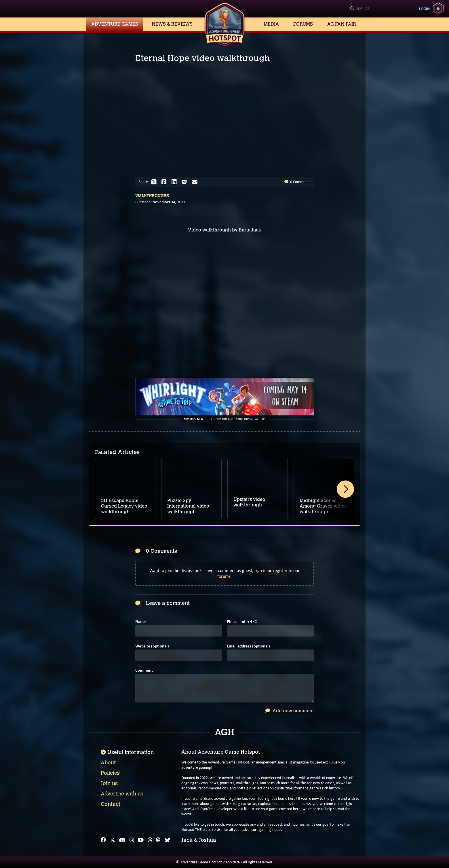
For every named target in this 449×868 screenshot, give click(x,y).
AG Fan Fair (342, 24)
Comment (144, 670)
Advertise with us (122, 794)
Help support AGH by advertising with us (237, 419)
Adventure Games (115, 24)
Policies (110, 773)
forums (224, 576)
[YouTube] (141, 840)
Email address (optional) (248, 646)
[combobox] (379, 9)
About (108, 763)
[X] (113, 840)
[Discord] (122, 840)
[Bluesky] (167, 840)
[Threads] (150, 840)
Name (141, 622)
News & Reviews (172, 24)
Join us (109, 783)
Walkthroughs (152, 196)
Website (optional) (152, 646)
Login (424, 9)
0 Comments (297, 182)
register (280, 570)
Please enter (242, 622)
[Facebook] (103, 840)
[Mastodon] (158, 840)
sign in (260, 570)
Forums (303, 24)
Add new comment (290, 711)
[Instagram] (132, 840)
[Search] (379, 9)
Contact (111, 804)
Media (271, 24)
